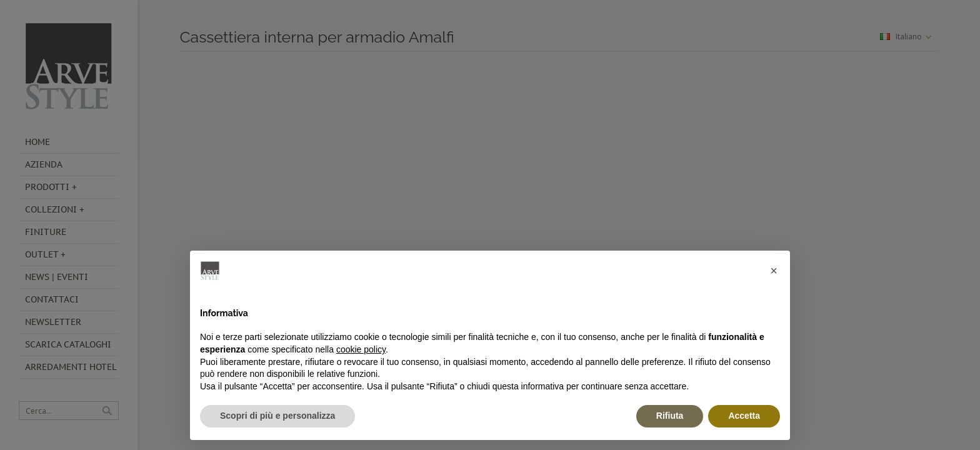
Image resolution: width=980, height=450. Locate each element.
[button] (774, 271)
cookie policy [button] (361, 349)
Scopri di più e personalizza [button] (277, 416)
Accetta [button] (744, 416)
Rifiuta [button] (670, 416)
